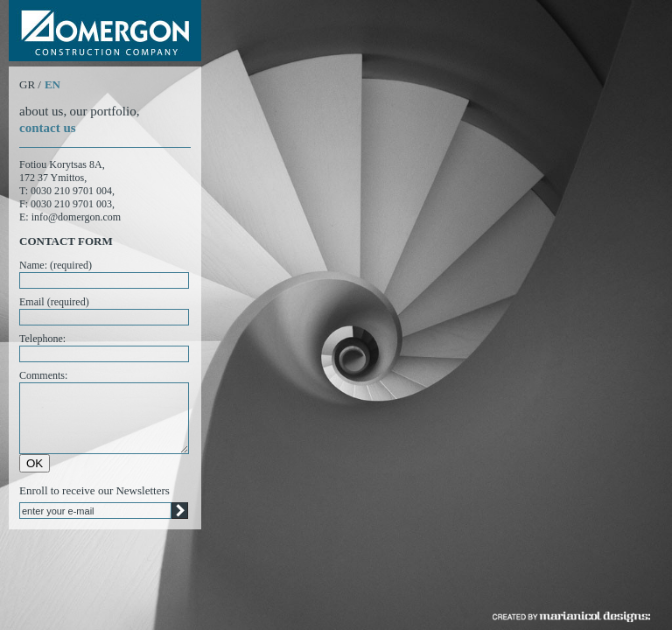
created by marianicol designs (571, 617)
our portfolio (102, 111)
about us (41, 111)
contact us (48, 128)
